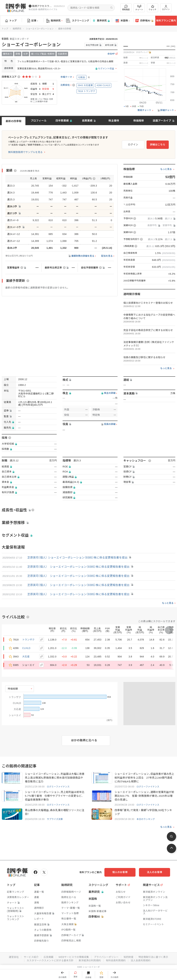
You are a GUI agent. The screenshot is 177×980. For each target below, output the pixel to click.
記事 (33, 21)
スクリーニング (78, 21)
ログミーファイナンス (58, 787)
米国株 (123, 21)
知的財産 (129, 957)
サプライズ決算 (55, 819)
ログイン (166, 8)
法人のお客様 (155, 872)
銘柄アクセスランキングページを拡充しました (42, 6)
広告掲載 (48, 957)
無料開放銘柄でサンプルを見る (25, 152)
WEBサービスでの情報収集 (74, 957)
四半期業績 (62, 121)
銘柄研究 (54, 21)
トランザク (29, 640)
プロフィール (39, 121)
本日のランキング (146, 819)
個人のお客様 (120, 872)
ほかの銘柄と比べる (84, 740)
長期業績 (87, 121)
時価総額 (13, 689)
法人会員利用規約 (141, 960)
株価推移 (139, 121)
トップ (11, 21)
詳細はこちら (158, 145)
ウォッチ (153, 8)
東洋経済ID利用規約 (90, 960)
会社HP (111, 54)
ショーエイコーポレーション (40, 29)
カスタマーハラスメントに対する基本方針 (50, 960)
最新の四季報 (14, 121)
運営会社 (14, 957)
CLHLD (26, 648)
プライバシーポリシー (106, 957)
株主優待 (114, 121)
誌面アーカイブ (162, 121)
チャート (139, 8)
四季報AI (144, 21)
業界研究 (101, 21)
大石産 (26, 657)
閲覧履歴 (126, 8)
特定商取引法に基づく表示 (153, 957)
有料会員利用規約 (116, 960)
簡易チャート (145, 110)
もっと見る (166, 169)
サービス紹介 (31, 957)
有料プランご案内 (166, 21)
